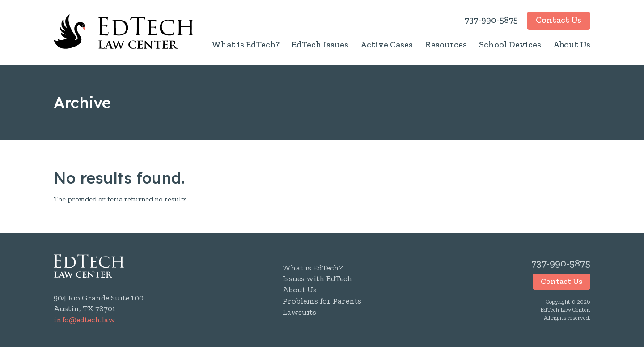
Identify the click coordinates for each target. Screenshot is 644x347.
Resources (446, 44)
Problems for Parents (322, 301)
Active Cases (387, 44)
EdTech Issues (320, 44)
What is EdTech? (246, 44)
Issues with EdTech (318, 278)
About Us (572, 44)
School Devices (510, 44)
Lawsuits (299, 312)
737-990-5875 (491, 20)
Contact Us (559, 20)
